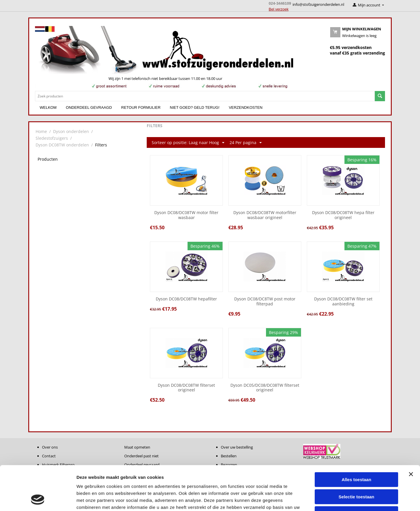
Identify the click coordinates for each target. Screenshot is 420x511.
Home (41, 131)
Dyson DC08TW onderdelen (62, 145)
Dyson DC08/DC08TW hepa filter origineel (343, 215)
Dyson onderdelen (71, 131)
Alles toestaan (356, 440)
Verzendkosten (246, 107)
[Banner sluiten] (411, 434)
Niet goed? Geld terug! (195, 107)
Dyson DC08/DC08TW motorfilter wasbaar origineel (265, 215)
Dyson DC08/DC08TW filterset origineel (186, 388)
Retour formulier (141, 107)
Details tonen (315, 499)
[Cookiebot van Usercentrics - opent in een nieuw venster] (38, 500)
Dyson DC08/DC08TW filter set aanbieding (343, 302)
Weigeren (356, 474)
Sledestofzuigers (52, 138)
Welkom (48, 107)
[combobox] (205, 96)
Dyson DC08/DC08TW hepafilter (186, 299)
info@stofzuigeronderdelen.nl (318, 4)
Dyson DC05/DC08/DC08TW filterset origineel (265, 388)
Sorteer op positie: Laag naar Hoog (188, 143)
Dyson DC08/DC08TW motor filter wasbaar (186, 215)
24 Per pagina (246, 143)
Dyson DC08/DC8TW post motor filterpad (265, 302)
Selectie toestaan (357, 457)
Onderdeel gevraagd (89, 107)
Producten (48, 159)
